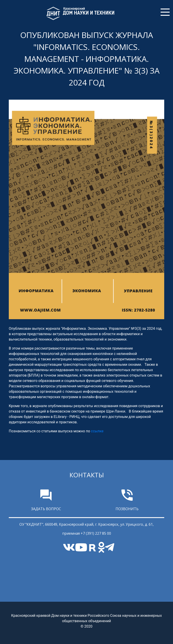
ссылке (97, 431)
